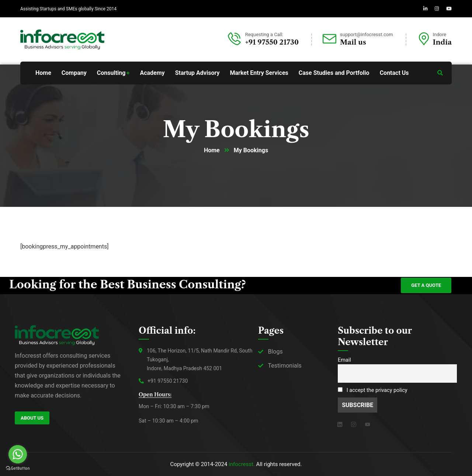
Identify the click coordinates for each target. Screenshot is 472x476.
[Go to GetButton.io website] (18, 468)
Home (212, 150)
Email (344, 360)
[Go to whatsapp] (18, 454)
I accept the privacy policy (373, 390)
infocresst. (242, 464)
